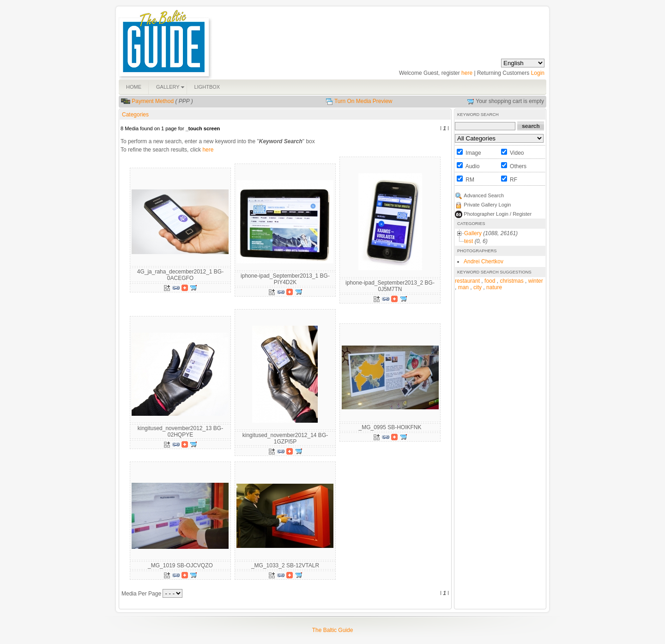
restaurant (467, 281)
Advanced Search (484, 195)
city (478, 287)
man (463, 287)
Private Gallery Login (487, 205)
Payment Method (153, 101)
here (467, 73)
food (490, 281)
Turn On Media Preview (363, 101)
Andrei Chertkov (484, 261)
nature (494, 287)
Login (538, 73)
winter (536, 281)
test (469, 241)
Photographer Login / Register (498, 214)
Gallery (473, 233)
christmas (511, 281)
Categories (135, 115)
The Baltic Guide (333, 630)
